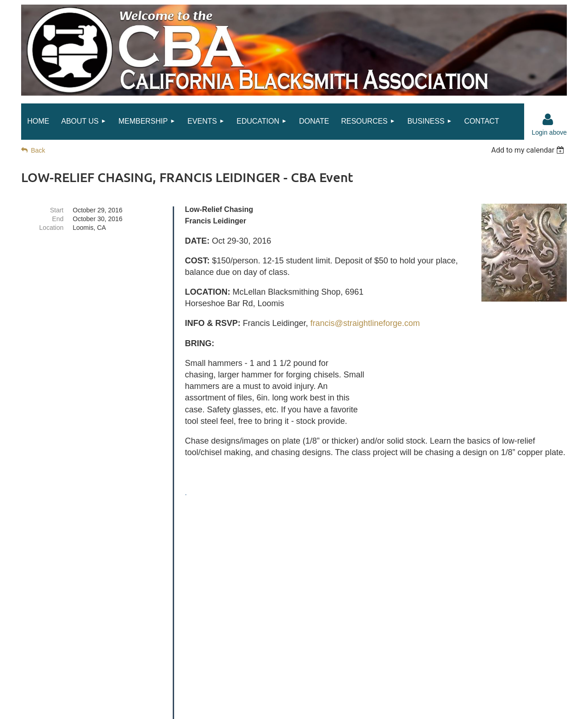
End (58, 219)
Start (57, 210)
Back (38, 150)
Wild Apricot (465, 707)
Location (51, 228)
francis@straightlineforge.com (365, 323)
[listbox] (529, 150)
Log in (548, 120)
